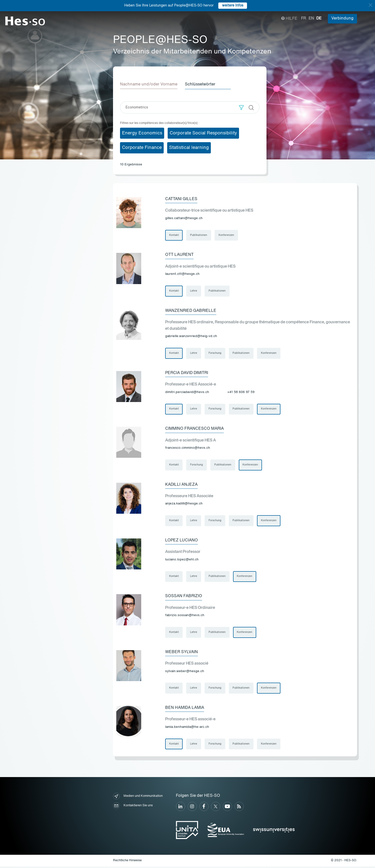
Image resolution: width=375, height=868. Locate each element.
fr (304, 18)
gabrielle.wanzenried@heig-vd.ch (191, 336)
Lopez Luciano (182, 541)
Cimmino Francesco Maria (194, 429)
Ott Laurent (179, 255)
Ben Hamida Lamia (185, 709)
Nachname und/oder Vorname (149, 84)
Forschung (215, 354)
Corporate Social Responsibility (203, 133)
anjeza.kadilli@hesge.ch (184, 504)
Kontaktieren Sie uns (133, 807)
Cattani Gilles (181, 199)
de (319, 18)
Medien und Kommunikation (138, 798)
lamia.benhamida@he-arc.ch (187, 728)
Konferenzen (227, 235)
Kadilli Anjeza (181, 485)
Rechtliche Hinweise (127, 862)
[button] (241, 107)
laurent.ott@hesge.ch (182, 274)
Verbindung (342, 18)
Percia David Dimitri (187, 373)
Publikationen (199, 235)
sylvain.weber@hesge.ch (185, 672)
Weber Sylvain (182, 653)
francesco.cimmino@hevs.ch (188, 448)
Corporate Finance (142, 148)
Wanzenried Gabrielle (191, 311)
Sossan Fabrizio (184, 597)
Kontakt (174, 235)
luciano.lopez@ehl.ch (182, 560)
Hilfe (289, 19)
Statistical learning (189, 148)
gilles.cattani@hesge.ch (184, 218)
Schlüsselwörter (201, 84)
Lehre (194, 291)
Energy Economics (142, 133)
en (311, 18)
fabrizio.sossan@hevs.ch (185, 616)
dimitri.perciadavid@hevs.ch (187, 392)
